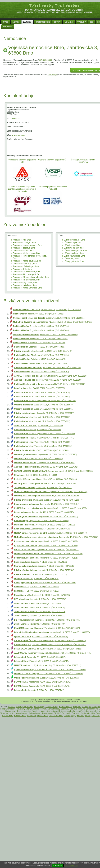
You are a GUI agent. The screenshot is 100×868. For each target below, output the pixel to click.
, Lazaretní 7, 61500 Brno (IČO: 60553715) (41, 574)
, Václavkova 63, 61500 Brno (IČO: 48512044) (41, 363)
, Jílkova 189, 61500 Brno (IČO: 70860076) (40, 607)
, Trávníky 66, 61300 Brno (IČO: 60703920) (47, 628)
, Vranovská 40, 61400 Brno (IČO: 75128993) (43, 446)
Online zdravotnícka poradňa (71, 711)
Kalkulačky (59, 700)
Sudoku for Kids (88, 713)
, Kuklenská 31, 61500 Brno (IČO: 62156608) (39, 343)
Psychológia (95, 707)
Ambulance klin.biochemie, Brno (27, 253)
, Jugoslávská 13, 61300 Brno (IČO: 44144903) (44, 525)
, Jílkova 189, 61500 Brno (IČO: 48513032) (38, 314)
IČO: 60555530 (45, 60)
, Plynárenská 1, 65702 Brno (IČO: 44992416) (44, 434)
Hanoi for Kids (20, 716)
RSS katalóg (39, 707)
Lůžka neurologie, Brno (74, 253)
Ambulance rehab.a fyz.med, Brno (27, 288)
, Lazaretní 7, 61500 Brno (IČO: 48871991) (44, 566)
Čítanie (85, 707)
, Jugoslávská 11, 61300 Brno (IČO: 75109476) (49, 500)
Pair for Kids (7, 716)
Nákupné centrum (39, 709)
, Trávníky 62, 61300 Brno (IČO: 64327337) (40, 624)
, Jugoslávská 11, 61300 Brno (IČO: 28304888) (51, 492)
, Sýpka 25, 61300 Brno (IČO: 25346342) (50, 641)
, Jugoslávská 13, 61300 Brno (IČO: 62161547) (46, 546)
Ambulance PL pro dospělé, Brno (27, 274)
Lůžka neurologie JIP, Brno (75, 251)
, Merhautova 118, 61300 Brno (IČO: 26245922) (47, 310)
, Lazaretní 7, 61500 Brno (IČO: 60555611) (40, 616)
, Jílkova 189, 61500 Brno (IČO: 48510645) (42, 396)
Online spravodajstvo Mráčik (20, 707)
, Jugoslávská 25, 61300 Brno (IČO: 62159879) (44, 405)
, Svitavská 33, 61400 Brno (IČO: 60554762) (46, 467)
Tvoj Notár (66, 713)
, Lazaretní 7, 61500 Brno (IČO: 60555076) (40, 599)
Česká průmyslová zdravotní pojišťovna (83, 161)
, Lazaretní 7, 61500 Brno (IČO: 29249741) (39, 690)
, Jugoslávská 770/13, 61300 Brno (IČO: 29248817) (47, 550)
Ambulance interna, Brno (23, 251)
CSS (81, 701)
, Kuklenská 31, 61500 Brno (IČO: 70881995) (38, 459)
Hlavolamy (20, 709)
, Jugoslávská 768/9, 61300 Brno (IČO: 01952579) (42, 682)
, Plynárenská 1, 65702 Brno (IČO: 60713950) (42, 355)
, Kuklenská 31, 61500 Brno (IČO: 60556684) (45, 335)
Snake (88, 716)
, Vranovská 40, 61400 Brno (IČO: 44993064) (43, 442)
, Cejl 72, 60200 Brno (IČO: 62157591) (41, 450)
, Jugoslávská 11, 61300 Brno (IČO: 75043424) (47, 504)
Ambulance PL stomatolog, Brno (27, 280)
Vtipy (28, 709)
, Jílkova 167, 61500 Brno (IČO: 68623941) (46, 479)
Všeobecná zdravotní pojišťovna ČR (22, 161)
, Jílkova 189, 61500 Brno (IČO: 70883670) (42, 392)
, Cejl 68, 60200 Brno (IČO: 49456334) (36, 475)
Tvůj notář (76, 713)
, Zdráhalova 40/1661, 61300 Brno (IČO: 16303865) (45, 583)
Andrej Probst (48, 701)
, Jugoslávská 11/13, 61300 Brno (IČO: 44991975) (44, 512)
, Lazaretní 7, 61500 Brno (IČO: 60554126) (40, 562)
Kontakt (77, 700)
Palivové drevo (35, 713)
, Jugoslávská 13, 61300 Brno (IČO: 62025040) (51, 533)
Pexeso (67, 716)
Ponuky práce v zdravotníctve (45, 711)
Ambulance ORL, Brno (23, 269)
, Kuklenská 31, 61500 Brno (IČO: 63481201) (46, 558)
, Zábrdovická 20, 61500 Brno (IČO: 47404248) (41, 661)
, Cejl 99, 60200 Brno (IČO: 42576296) (36, 591)
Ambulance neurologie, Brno (25, 264)
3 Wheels (95, 716)
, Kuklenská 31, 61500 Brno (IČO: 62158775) (48, 554)
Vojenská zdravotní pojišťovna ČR (53, 160)
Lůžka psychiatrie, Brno (74, 261)
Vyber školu (89, 711)
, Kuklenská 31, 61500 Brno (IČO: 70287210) (40, 612)
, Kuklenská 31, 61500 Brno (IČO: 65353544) (45, 463)
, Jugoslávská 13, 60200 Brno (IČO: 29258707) (52, 322)
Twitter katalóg (52, 707)
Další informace (71, 866)
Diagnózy (32, 700)
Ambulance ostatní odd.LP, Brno (27, 272)
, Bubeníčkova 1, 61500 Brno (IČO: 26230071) (51, 645)
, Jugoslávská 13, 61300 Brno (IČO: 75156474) (41, 521)
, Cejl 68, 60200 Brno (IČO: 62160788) (36, 587)
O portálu (69, 700)
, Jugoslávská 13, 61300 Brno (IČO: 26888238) (52, 632)
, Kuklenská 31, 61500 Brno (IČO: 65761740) (42, 595)
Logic (74, 716)
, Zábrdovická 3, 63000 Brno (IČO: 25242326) (48, 674)
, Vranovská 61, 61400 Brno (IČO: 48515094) (47, 368)
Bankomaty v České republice (18, 711)
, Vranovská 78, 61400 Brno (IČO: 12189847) (50, 670)
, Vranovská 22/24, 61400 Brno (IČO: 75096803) (50, 384)
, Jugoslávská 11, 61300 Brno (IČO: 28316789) (50, 508)
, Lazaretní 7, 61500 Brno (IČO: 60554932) (42, 421)
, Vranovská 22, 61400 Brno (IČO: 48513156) (48, 380)
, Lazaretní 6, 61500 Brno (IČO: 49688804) (41, 636)
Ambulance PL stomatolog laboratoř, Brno (31, 277)
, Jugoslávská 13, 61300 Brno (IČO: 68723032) (46, 541)
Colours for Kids (56, 716)
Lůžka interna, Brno (72, 245)
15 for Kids (32, 716)
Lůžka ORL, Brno (71, 259)
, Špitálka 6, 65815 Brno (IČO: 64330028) (40, 359)
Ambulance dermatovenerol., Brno (27, 245)
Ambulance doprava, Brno (24, 248)
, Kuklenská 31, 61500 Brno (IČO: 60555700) (40, 339)
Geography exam (8, 709)
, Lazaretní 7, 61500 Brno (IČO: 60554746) (43, 351)
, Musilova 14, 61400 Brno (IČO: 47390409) (38, 430)
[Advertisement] (54, 85)
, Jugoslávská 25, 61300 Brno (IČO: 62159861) (44, 409)
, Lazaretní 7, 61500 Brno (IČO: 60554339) (39, 347)
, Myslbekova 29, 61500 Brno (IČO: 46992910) (51, 376)
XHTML (74, 701)
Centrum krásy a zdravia (58, 709)
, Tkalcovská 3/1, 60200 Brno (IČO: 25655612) (40, 657)
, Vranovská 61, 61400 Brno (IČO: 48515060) (41, 372)
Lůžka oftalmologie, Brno (74, 256)
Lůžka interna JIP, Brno (74, 248)
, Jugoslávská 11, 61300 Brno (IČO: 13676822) (47, 678)
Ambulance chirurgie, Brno (24, 242)
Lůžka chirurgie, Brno (73, 242)
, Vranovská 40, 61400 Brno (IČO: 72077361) (44, 438)
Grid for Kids (43, 716)
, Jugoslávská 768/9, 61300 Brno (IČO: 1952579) (42, 686)
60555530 (16, 118)
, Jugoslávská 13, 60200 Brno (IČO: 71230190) (45, 454)
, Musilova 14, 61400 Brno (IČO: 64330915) (37, 579)
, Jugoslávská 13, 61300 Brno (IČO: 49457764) (41, 326)
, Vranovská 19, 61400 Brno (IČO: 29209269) (53, 471)
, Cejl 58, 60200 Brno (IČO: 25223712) (48, 665)
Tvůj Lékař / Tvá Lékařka (54, 6)
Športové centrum (77, 709)
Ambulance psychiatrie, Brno (25, 283)
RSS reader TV (65, 707)
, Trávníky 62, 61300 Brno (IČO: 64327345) (47, 620)
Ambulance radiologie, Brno (25, 285)
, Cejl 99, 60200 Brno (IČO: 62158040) (38, 603)
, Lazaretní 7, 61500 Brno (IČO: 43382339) (42, 417)
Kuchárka (77, 707)
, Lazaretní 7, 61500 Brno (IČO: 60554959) (39, 425)
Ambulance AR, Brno (22, 240)
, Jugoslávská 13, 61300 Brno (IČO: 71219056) (45, 401)
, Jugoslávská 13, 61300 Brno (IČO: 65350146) (42, 529)
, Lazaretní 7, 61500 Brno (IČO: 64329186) (44, 570)
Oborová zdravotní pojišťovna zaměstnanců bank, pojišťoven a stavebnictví (22, 189)
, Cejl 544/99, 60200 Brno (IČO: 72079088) (39, 388)
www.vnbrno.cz (19, 135)
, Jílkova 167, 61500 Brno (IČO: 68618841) (43, 488)
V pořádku (57, 866)
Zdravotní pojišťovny (46, 700)
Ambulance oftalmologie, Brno (26, 266)
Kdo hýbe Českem (20, 713)
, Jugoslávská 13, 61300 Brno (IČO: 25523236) (48, 649)
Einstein (80, 716)
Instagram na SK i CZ (52, 713)
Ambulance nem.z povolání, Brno (27, 261)
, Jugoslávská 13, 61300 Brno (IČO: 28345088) (56, 537)
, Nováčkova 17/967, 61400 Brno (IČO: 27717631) (53, 653)
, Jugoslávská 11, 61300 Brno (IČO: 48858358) (47, 496)
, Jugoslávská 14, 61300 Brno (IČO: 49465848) (41, 330)
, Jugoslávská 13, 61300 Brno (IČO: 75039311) (46, 516)
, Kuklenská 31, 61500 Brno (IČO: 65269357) (44, 413)
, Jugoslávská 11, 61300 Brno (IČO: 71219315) (49, 318)
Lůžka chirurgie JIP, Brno (75, 240)
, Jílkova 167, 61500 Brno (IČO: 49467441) (45, 483)
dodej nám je (52, 75)
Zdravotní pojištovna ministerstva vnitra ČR (53, 188)
